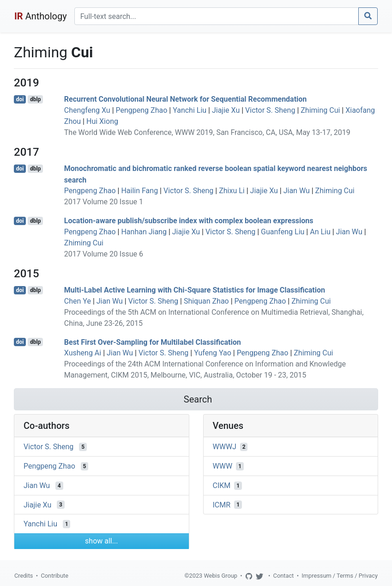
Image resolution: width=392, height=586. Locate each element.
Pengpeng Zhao (142, 110)
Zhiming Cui (320, 110)
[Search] (217, 16)
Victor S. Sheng (270, 110)
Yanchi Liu (190, 110)
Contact (284, 576)
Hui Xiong (102, 121)
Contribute (54, 576)
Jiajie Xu (226, 110)
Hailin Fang (139, 191)
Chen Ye (78, 301)
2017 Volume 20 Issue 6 (104, 254)
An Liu (320, 232)
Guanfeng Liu (283, 232)
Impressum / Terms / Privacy (340, 576)
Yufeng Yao (213, 353)
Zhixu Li (232, 191)
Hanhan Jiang (144, 232)
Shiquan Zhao (206, 301)
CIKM (222, 485)
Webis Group (220, 576)
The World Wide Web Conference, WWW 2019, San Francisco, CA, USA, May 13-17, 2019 (207, 132)
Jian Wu (297, 191)
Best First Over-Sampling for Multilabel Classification (153, 342)
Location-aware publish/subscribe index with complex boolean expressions (189, 221)
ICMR (222, 504)
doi (20, 99)
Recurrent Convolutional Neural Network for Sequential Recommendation (186, 99)
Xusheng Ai (83, 353)
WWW (223, 466)
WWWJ (225, 447)
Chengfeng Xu (87, 110)
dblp (35, 99)
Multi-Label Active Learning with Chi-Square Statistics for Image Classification (195, 290)
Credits (24, 576)
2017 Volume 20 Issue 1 (104, 202)
